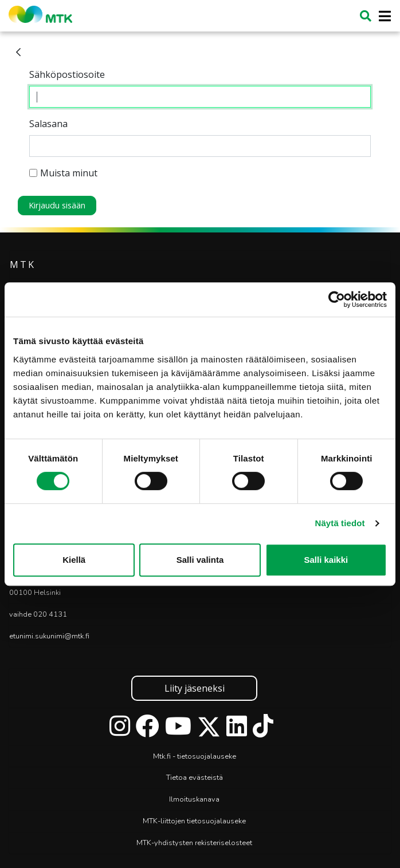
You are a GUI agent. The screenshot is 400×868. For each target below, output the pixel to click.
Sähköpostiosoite (67, 74)
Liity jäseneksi (195, 688)
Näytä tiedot (340, 523)
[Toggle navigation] (381, 16)
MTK (23, 265)
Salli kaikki (326, 560)
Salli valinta (200, 560)
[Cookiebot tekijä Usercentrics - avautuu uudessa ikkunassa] (337, 299)
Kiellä (74, 560)
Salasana (48, 124)
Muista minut (63, 173)
